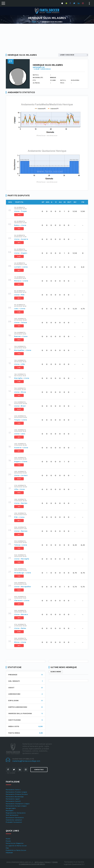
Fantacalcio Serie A (13, 790)
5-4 (19, 590)
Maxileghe (10, 811)
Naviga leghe (11, 808)
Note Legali (39, 862)
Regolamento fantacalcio (16, 813)
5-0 (19, 256)
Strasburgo (19, 573)
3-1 (19, 270)
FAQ (7, 848)
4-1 (19, 215)
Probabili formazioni (14, 822)
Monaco (18, 281)
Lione (17, 211)
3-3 (19, 493)
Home (34, 22)
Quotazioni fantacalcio (15, 818)
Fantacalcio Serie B (13, 801)
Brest (23, 406)
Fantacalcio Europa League (16, 806)
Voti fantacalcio (12, 815)
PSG (23, 295)
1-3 (19, 423)
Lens (16, 309)
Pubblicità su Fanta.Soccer (16, 850)
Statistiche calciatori (14, 820)
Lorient (17, 267)
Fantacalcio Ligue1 (13, 799)
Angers (24, 253)
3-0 (19, 632)
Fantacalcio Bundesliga (15, 797)
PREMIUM (9, 853)
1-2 (19, 354)
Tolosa (24, 322)
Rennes (17, 336)
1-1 (19, 229)
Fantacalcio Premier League (16, 792)
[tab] (50, 211)
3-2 (19, 340)
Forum (8, 841)
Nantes (24, 503)
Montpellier (19, 350)
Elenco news (56, 672)
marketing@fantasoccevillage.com (26, 761)
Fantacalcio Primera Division (17, 794)
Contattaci (39, 770)
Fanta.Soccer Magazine (15, 843)
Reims (17, 225)
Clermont (18, 600)
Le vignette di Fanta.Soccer (16, 846)
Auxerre (25, 239)
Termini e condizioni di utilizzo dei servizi (38, 863)
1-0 (19, 312)
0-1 (19, 298)
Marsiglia (18, 378)
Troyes (24, 211)
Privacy (48, 862)
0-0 (19, 409)
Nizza (24, 392)
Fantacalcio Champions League (18, 804)
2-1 (19, 243)
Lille (23, 364)
